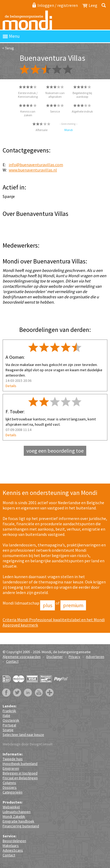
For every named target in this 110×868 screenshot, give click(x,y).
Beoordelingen (14, 841)
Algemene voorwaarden (22, 657)
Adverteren (95, 657)
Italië (6, 716)
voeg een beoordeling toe (55, 451)
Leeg (93, 5)
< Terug (8, 48)
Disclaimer (55, 657)
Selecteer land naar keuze (23, 735)
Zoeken (103, 5)
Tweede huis (13, 759)
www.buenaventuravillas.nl (33, 170)
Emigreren (11, 768)
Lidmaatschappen (17, 812)
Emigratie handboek (18, 821)
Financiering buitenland (21, 826)
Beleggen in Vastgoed (20, 773)
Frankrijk (9, 711)
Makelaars (11, 846)
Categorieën (13, 792)
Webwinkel (11, 807)
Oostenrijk (11, 720)
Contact (12, 661)
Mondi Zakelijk (14, 816)
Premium (73, 605)
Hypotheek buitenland (20, 764)
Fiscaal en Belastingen (20, 778)
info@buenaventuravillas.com (36, 165)
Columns (9, 783)
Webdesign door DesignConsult (28, 744)
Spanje (8, 730)
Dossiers (10, 787)
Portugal (9, 725)
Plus (47, 605)
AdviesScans (13, 850)
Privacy (74, 657)
